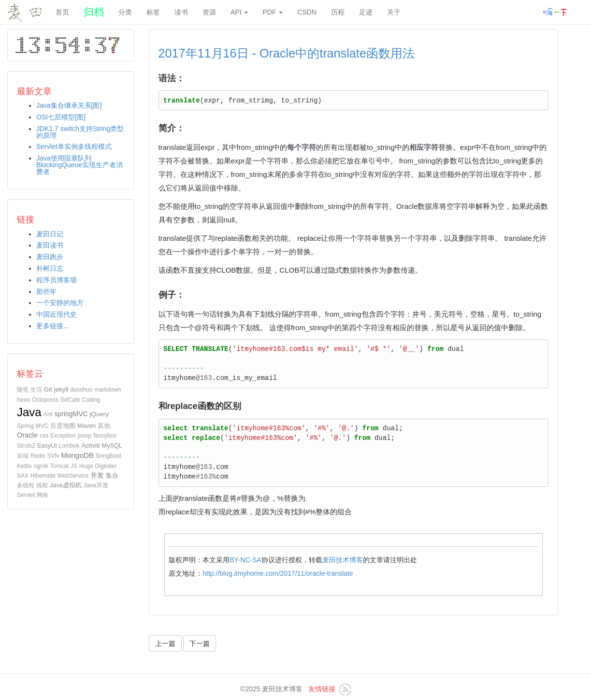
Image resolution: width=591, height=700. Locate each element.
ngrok (41, 466)
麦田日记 (50, 234)
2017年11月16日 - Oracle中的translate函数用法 (287, 53)
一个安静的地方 (60, 303)
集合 (112, 475)
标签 (153, 12)
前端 (23, 456)
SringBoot (108, 456)
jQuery (99, 414)
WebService (73, 476)
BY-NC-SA (245, 560)
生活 (36, 390)
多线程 (26, 485)
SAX (23, 476)
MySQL (112, 446)
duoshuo (81, 390)
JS (74, 466)
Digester (106, 466)
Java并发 (96, 485)
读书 (181, 12)
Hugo (86, 466)
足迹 (366, 12)
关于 (394, 12)
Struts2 (26, 446)
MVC (42, 426)
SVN (53, 456)
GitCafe (70, 400)
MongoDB (77, 455)
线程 (42, 485)
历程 (338, 12)
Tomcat (60, 466)
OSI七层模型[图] (61, 117)
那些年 (46, 292)
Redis (38, 456)
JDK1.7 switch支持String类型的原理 (80, 132)
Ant (48, 414)
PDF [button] (273, 12)
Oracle (27, 435)
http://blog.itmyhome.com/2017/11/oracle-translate (278, 573)
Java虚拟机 (66, 485)
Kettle (24, 466)
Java (29, 412)
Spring (25, 426)
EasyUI (47, 446)
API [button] (239, 12)
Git (48, 389)
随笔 (23, 390)
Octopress (45, 400)
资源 (209, 12)
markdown (108, 390)
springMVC (71, 414)
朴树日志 (50, 268)
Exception (63, 436)
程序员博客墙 (57, 280)
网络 (43, 495)
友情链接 (322, 689)
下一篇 (200, 643)
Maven (86, 426)
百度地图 (63, 426)
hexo (23, 400)
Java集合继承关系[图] (69, 105)
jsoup (85, 436)
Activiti (91, 445)
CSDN (307, 12)
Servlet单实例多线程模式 (74, 146)
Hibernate (43, 476)
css (44, 436)
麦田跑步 (50, 257)
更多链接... (53, 326)
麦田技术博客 (343, 560)
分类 (125, 12)
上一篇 (165, 643)
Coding (91, 400)
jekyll (61, 389)
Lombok (69, 446)
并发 (97, 475)
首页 (62, 12)
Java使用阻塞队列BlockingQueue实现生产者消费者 (79, 165)
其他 (104, 426)
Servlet (26, 495)
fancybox (105, 436)
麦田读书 (50, 245)
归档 (94, 12)
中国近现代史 (57, 314)
